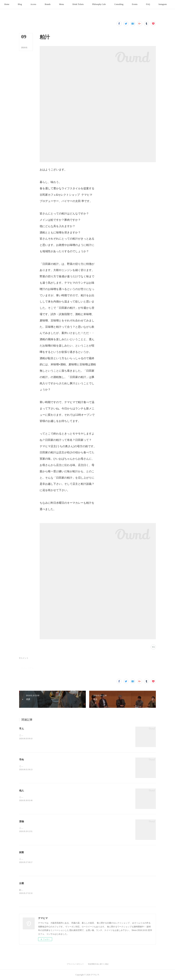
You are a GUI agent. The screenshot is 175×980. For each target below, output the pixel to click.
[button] (15, 4)
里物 (22, 821)
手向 (22, 760)
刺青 (22, 852)
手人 (22, 729)
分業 (22, 883)
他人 (22, 790)
